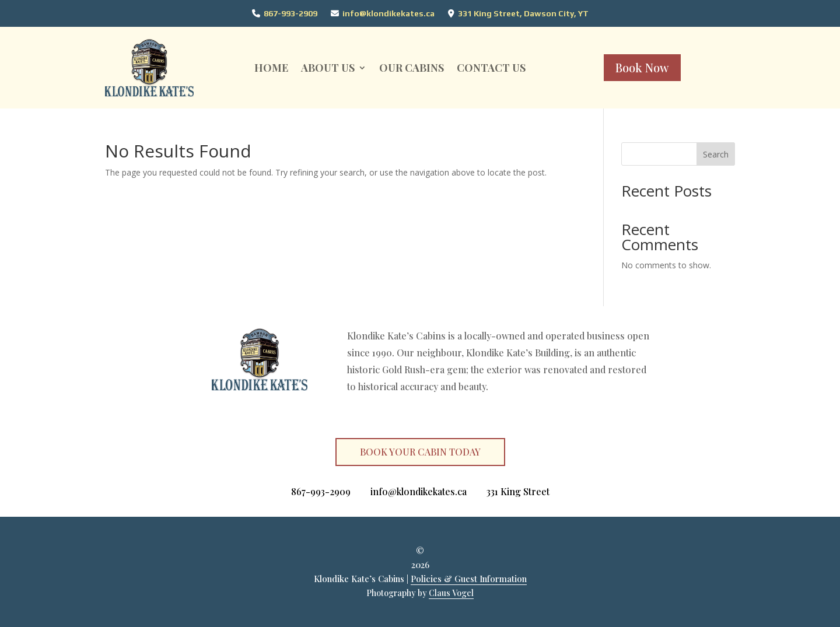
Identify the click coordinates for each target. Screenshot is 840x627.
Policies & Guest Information (469, 579)
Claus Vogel (451, 593)
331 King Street (518, 491)
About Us (328, 68)
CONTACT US (491, 68)
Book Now (642, 67)
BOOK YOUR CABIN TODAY (420, 452)
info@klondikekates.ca (388, 13)
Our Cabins (412, 68)
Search (716, 154)
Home (271, 68)
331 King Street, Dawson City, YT (523, 13)
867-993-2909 (290, 13)
